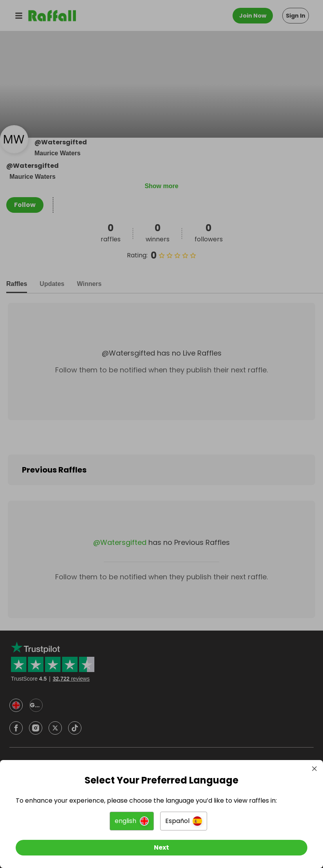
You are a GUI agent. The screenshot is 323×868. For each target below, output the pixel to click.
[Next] (161, 848)
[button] (132, 821)
